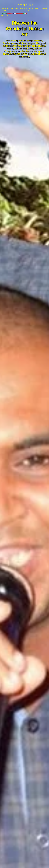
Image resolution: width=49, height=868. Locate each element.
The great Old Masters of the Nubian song (25, 44)
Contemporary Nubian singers (19, 43)
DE (20, 15)
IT (25, 15)
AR (4, 15)
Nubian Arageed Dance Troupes (20, 54)
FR (15, 15)
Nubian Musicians (24, 48)
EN (9, 15)
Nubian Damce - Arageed (31, 51)
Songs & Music (35, 40)
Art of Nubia (25, 5)
